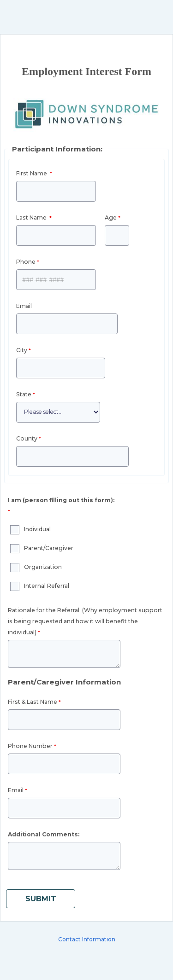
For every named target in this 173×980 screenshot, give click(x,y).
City (22, 350)
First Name (32, 173)
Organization (43, 567)
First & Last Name (33, 702)
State (24, 394)
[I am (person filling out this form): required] (62, 507)
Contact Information (87, 939)
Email (24, 306)
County (27, 438)
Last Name (32, 217)
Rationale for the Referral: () (85, 621)
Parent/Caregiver (49, 548)
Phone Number (30, 746)
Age (111, 217)
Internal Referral (47, 586)
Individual (37, 529)
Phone (26, 262)
